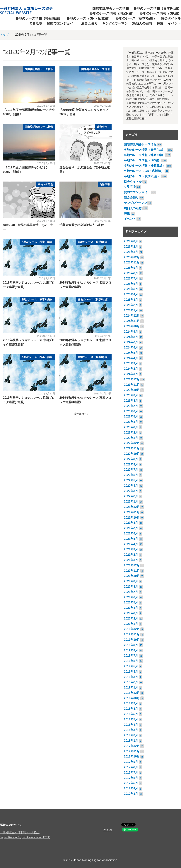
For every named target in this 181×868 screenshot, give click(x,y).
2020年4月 (131, 608)
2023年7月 (131, 406)
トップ (4, 35)
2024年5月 (131, 353)
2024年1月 (131, 374)
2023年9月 (131, 395)
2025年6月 (131, 284)
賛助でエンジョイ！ (62, 23)
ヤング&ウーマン (115, 23)
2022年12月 (132, 443)
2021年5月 (131, 539)
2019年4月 (131, 672)
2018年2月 (131, 735)
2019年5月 (131, 666)
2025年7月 (131, 278)
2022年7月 (131, 470)
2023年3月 (131, 427)
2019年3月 (131, 677)
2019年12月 (132, 629)
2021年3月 (131, 549)
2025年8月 (131, 273)
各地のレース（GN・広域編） (89, 18)
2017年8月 (131, 767)
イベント (174, 23)
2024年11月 (132, 321)
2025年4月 (131, 294)
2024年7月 (131, 342)
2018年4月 (131, 725)
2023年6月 (131, 411)
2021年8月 (131, 523)
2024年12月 (132, 316)
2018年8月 (131, 709)
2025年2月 (131, 305)
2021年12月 (132, 507)
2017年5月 (131, 783)
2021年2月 (131, 555)
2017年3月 (131, 794)
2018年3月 (131, 730)
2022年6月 (131, 475)
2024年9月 (131, 332)
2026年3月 (131, 241)
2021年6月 (131, 533)
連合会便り (89, 23)
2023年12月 (132, 379)
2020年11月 (132, 571)
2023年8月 (131, 401)
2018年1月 (131, 741)
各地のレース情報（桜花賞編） (39, 18)
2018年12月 (132, 693)
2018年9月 (131, 703)
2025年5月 (131, 289)
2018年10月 (132, 698)
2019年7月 (131, 656)
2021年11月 (132, 512)
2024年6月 (131, 347)
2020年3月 (131, 613)
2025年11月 (132, 262)
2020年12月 (132, 565)
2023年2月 (131, 433)
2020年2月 (131, 618)
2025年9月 (131, 268)
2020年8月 (131, 587)
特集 (160, 23)
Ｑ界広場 (36, 23)
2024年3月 (131, 363)
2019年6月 (131, 661)
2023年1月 (131, 438)
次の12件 (80, 414)
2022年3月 (131, 491)
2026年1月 (131, 252)
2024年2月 (131, 369)
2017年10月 (132, 756)
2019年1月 (131, 687)
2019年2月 (131, 682)
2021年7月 (131, 528)
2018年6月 (131, 714)
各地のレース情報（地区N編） (112, 13)
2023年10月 (132, 390)
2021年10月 (132, 518)
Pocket (107, 830)
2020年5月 (131, 602)
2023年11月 (132, 385)
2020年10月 (132, 576)
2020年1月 (131, 624)
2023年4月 (131, 422)
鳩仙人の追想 (142, 23)
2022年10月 (132, 454)
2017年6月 (131, 778)
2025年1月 (131, 310)
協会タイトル (171, 18)
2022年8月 (131, 464)
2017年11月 (132, 751)
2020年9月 (131, 581)
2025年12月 (132, 257)
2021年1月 (131, 560)
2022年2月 (131, 496)
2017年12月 (132, 746)
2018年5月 (131, 719)
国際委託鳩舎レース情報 (111, 8)
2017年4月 (131, 788)
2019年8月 (131, 650)
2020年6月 (131, 597)
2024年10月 (132, 326)
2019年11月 (132, 634)
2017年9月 (131, 762)
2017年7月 (131, 773)
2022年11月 (132, 448)
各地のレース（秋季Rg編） (136, 18)
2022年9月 (131, 459)
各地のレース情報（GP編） (160, 13)
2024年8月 (131, 337)
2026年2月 (131, 247)
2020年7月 (131, 592)
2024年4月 (131, 358)
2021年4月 (131, 544)
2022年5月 (131, 480)
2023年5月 (131, 416)
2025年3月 (131, 300)
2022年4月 (131, 486)
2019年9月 (131, 645)
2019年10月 (132, 640)
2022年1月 (131, 502)
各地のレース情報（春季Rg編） (157, 8)
